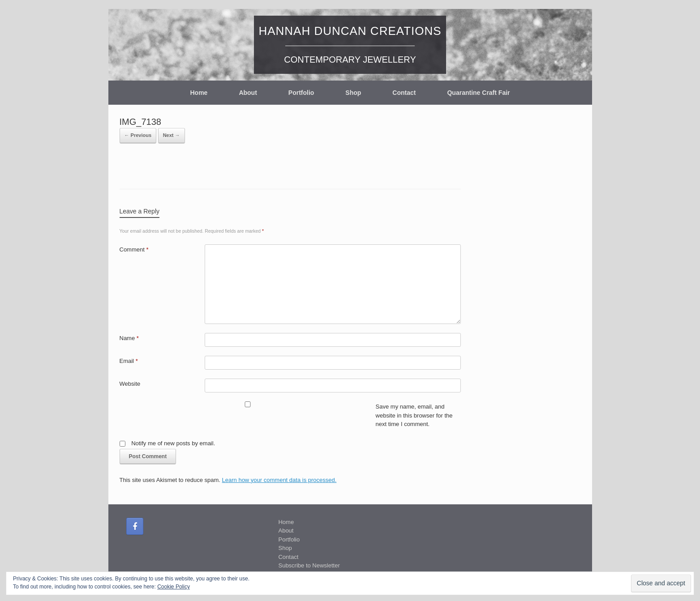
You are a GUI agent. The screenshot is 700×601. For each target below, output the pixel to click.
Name (129, 338)
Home (199, 93)
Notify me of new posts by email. (173, 443)
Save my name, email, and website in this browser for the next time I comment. (414, 415)
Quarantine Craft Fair (478, 93)
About (248, 93)
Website (130, 384)
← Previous (138, 135)
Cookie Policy (174, 587)
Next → (172, 135)
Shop (353, 93)
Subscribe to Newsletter (309, 565)
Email (129, 361)
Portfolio (301, 93)
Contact (404, 93)
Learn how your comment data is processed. (279, 480)
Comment (134, 249)
